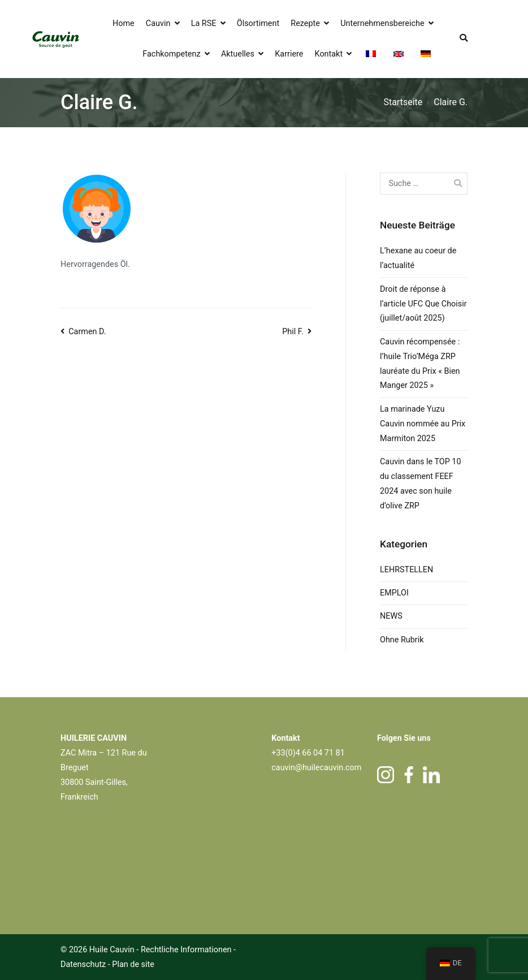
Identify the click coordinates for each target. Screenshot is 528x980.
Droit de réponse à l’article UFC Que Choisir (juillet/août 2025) (423, 304)
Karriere (289, 54)
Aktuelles (238, 54)
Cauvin (158, 23)
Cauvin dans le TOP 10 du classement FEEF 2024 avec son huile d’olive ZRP (421, 484)
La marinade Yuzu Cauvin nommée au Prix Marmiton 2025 (423, 424)
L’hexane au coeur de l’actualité (418, 258)
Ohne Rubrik (402, 640)
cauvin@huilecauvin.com (316, 768)
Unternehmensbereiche (382, 23)
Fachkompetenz (171, 54)
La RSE (204, 23)
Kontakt (329, 54)
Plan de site (133, 964)
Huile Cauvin (112, 950)
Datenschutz (84, 964)
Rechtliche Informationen (186, 950)
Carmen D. (87, 332)
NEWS (391, 616)
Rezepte (305, 23)
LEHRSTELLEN (406, 570)
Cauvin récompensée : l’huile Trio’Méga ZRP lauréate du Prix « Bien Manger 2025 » (420, 364)
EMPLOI (394, 593)
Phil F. (293, 332)
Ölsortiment (258, 23)
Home (124, 23)
